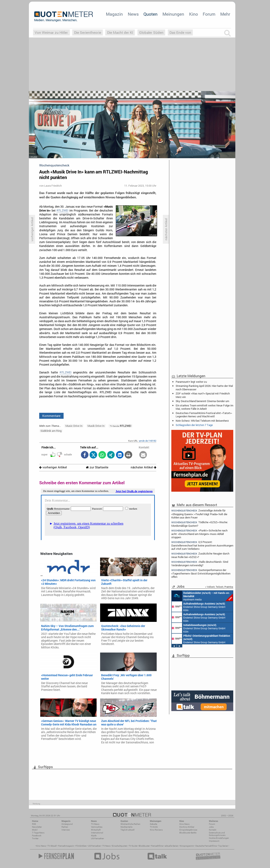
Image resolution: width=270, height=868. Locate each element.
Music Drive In (74, 426)
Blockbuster (144, 846)
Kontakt (213, 830)
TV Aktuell (52, 846)
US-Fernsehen (98, 838)
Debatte (153, 824)
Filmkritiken (81, 846)
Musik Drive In (96, 426)
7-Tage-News (38, 833)
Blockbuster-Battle (188, 833)
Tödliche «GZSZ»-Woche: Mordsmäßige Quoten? (200, 524)
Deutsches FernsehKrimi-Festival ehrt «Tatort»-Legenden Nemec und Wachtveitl (204, 415)
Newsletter (37, 827)
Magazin (114, 14)
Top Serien (223, 846)
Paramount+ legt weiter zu (191, 382)
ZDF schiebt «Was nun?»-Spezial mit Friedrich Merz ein (203, 395)
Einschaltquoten (120, 846)
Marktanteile (126, 827)
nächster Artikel (143, 467)
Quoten (150, 14)
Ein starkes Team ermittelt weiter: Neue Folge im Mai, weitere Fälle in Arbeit (204, 407)
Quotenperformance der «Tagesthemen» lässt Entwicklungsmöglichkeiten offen (201, 573)
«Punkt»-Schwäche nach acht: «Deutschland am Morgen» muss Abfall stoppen (199, 534)
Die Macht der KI (120, 32)
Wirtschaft (96, 830)
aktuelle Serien (172, 846)
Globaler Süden (151, 32)
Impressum (214, 841)
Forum (209, 14)
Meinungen (173, 14)
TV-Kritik (154, 827)
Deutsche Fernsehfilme (206, 846)
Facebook (37, 836)
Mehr (225, 14)
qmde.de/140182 (148, 441)
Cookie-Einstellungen (219, 838)
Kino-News (184, 824)
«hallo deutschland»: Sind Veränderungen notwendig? (200, 563)
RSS (34, 824)
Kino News (41, 846)
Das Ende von (180, 32)
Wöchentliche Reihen (130, 824)
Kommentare (51, 416)
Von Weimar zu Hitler (51, 32)
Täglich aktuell (128, 830)
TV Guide (133, 846)
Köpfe (94, 836)
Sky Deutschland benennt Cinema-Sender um (202, 401)
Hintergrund (67, 824)
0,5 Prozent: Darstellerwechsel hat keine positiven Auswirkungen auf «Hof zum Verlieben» (202, 545)
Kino (194, 14)
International (97, 833)
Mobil (35, 830)
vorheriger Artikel (53, 467)
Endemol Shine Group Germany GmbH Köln (199, 607)
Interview (66, 830)
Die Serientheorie (88, 32)
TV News (106, 846)
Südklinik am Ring (51, 431)
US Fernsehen (95, 846)
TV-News (95, 824)
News (133, 14)
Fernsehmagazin (66, 846)
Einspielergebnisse (188, 830)
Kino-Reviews (156, 830)
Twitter (35, 838)
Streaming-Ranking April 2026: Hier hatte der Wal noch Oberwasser (204, 387)
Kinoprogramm (187, 846)
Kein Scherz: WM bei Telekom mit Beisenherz (202, 421)
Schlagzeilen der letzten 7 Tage (194, 425)
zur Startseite (97, 467)
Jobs (211, 827)
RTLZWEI (62, 211)
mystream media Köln (202, 596)
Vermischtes (97, 827)
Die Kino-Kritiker (187, 827)
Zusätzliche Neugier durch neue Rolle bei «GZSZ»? (200, 555)
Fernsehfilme (157, 846)
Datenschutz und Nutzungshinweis (217, 834)
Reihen (65, 827)
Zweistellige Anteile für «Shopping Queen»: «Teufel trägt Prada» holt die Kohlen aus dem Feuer (199, 514)
